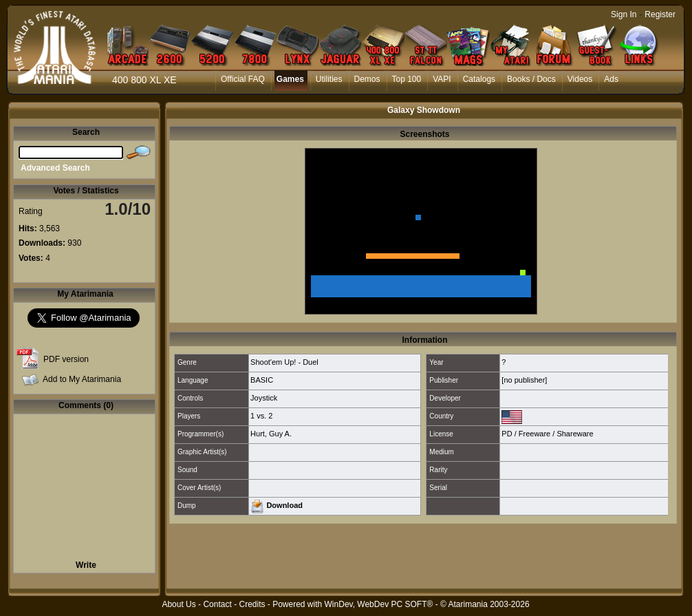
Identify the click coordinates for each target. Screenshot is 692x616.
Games (290, 79)
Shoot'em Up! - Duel (284, 362)
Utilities (329, 79)
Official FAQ (243, 79)
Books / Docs (531, 79)
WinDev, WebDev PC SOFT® (379, 604)
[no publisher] (524, 380)
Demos (367, 79)
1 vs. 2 (261, 416)
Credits (252, 604)
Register (660, 14)
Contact (217, 604)
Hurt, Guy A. (271, 434)
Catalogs (479, 79)
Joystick (264, 398)
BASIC (262, 380)
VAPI (442, 79)
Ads (611, 79)
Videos (580, 79)
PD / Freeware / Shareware (547, 434)
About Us (179, 604)
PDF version (66, 359)
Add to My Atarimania (82, 379)
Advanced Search (55, 168)
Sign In (624, 14)
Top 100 (407, 79)
